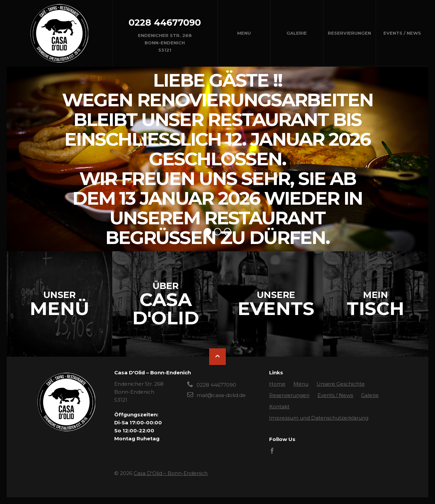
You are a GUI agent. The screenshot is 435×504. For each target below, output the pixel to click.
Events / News (402, 33)
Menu (244, 33)
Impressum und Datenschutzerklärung (319, 418)
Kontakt (279, 406)
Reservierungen (349, 33)
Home (277, 384)
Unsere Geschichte (341, 384)
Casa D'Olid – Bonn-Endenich (171, 473)
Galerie (297, 33)
